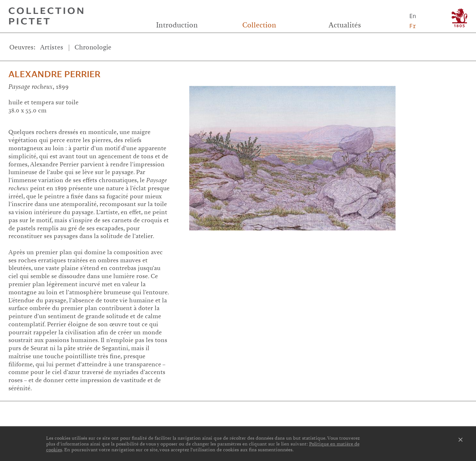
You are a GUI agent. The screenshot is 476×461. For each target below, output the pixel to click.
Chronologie (93, 47)
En (413, 16)
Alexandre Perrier (54, 74)
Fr (413, 26)
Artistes (52, 47)
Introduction (177, 25)
